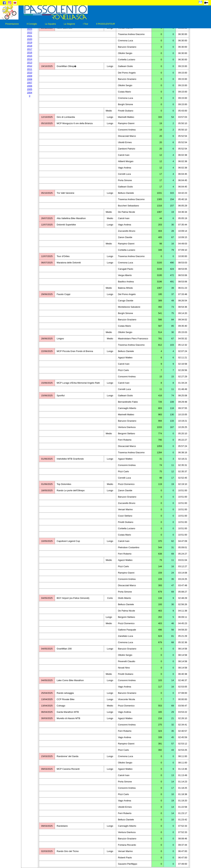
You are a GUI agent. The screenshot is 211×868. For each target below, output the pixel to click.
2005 (30, 89)
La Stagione (69, 24)
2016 (30, 52)
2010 (30, 73)
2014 (30, 59)
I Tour (86, 24)
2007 (30, 83)
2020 (30, 39)
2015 (30, 56)
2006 (30, 86)
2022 (30, 32)
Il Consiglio (32, 24)
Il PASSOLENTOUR (105, 24)
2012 (30, 66)
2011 (30, 69)
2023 (30, 29)
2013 (30, 63)
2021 (30, 36)
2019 (30, 42)
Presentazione (12, 24)
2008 (30, 79)
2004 (30, 93)
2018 (30, 46)
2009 (30, 76)
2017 (30, 49)
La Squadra (50, 24)
